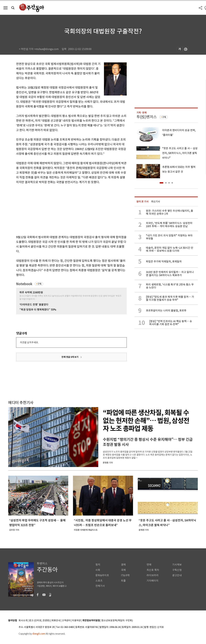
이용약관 (76, 621)
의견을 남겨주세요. (29, 342)
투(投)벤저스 (147, 117)
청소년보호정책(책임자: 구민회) (117, 621)
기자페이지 (153, 581)
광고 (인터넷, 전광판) (39, 621)
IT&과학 (125, 575)
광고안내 (177, 575)
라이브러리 (153, 575)
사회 (98, 570)
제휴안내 (56, 621)
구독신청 (177, 570)
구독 (39, 284)
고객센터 (66, 621)
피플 (123, 581)
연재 (149, 565)
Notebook (24, 284)
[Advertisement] (64, 209)
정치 (98, 565)
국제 (123, 570)
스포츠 (99, 581)
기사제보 (177, 565)
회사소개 (23, 621)
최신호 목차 (153, 570)
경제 (123, 565)
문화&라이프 (102, 575)
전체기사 (100, 586)
